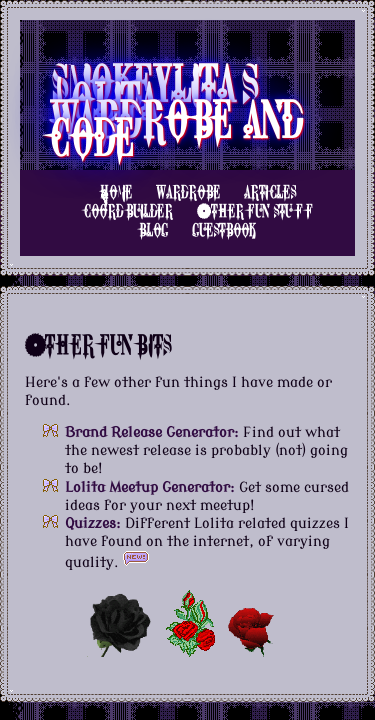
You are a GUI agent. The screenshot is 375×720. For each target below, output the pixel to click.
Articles (270, 192)
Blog (154, 230)
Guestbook (224, 230)
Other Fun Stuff (254, 211)
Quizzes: (93, 523)
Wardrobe (188, 192)
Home (116, 192)
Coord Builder (128, 211)
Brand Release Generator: (152, 432)
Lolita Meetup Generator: (150, 487)
